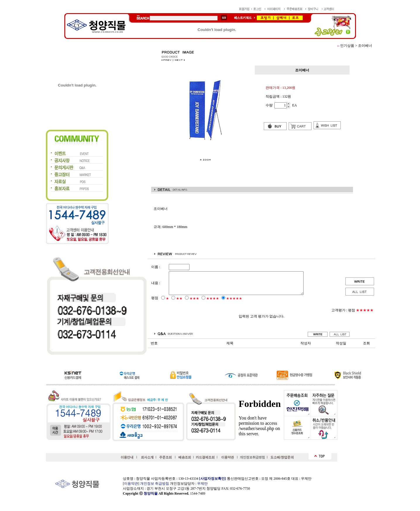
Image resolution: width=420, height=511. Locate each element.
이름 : (156, 267)
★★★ (194, 303)
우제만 (202, 484)
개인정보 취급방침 (155, 484)
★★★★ (213, 303)
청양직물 (151, 493)
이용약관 (131, 484)
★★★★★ (234, 303)
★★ (179, 303)
